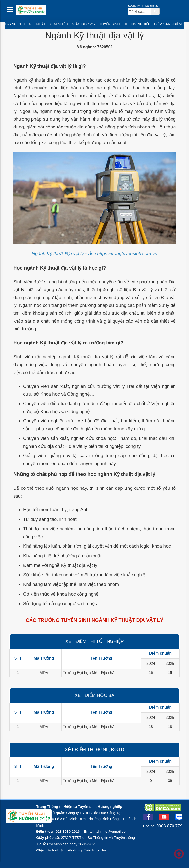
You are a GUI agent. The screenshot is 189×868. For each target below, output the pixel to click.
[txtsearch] (139, 11)
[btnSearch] (155, 11)
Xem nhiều (59, 24)
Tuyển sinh (109, 24)
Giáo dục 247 (84, 24)
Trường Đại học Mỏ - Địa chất (89, 673)
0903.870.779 (169, 826)
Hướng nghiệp (137, 24)
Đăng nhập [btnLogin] (152, 6)
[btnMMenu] (11, 10)
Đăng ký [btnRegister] (134, 6)
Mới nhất (37, 24)
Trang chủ (15, 24)
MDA (44, 673)
